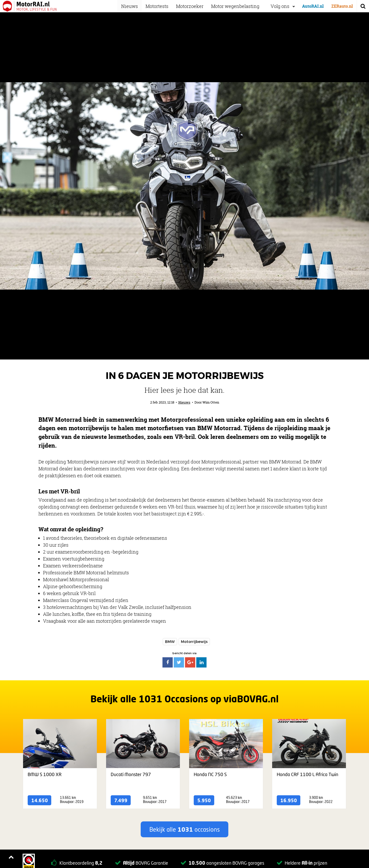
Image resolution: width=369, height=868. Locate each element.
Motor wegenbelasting (239, 6)
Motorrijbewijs (194, 642)
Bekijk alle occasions (185, 829)
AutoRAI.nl (313, 6)
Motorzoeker (193, 6)
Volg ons (280, 6)
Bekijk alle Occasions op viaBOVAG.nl (184, 699)
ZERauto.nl (342, 6)
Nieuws (133, 6)
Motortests (161, 6)
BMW (170, 642)
